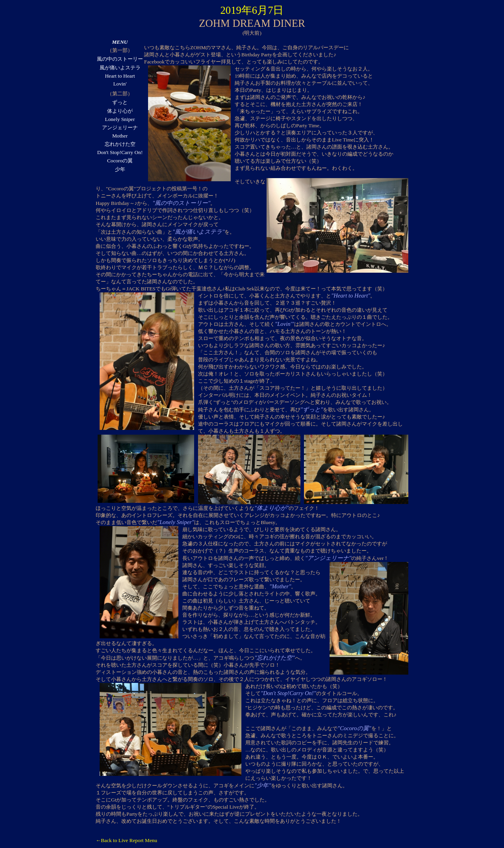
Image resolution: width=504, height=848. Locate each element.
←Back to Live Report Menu (126, 840)
